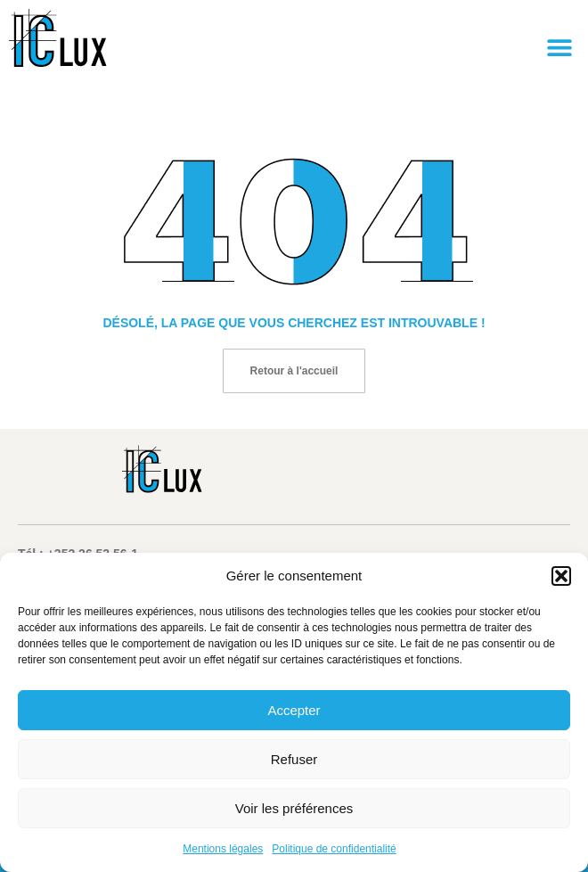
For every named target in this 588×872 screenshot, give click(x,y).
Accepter (294, 710)
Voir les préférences (294, 808)
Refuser (294, 759)
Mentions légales (223, 849)
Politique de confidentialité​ (334, 849)
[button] (561, 576)
